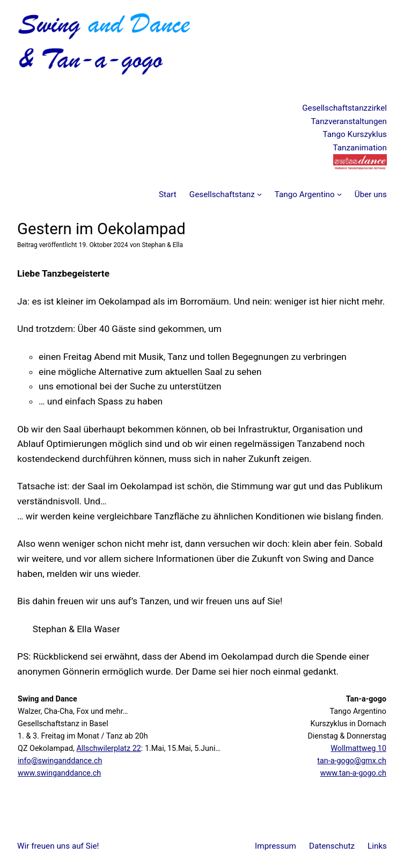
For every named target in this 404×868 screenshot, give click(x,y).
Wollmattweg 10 (358, 748)
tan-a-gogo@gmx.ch (352, 761)
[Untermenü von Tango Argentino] (339, 194)
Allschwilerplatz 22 (108, 748)
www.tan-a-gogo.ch (353, 773)
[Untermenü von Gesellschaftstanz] (259, 194)
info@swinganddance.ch (60, 761)
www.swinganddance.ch (59, 773)
